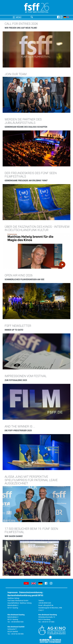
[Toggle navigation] (43, 17)
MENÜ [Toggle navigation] (17, 17)
